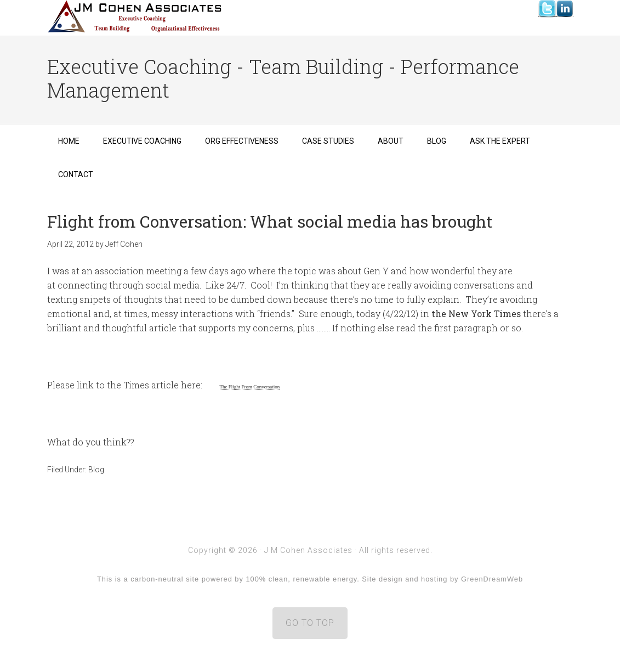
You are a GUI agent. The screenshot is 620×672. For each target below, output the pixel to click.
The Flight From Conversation (250, 387)
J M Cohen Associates (135, 16)
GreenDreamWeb (492, 579)
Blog (96, 470)
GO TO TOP (310, 623)
